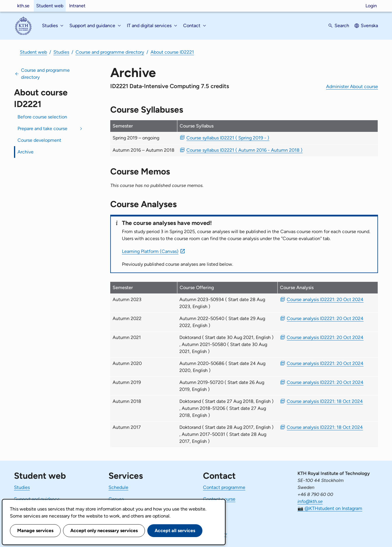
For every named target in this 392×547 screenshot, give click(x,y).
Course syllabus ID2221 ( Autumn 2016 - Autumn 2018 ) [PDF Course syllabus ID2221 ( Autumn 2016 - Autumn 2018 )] (244, 150)
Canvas (116, 499)
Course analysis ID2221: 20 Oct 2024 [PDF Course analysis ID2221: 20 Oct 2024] (325, 299)
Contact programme (224, 487)
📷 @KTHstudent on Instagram (330, 508)
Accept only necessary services (104, 531)
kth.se (23, 6)
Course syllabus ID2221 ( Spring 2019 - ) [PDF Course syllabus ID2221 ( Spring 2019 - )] (228, 138)
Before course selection (42, 117)
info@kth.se (310, 501)
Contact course (219, 499)
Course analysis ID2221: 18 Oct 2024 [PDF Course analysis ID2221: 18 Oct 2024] (325, 401)
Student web (50, 6)
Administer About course (352, 86)
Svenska (369, 26)
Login (371, 6)
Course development (39, 140)
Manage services (35, 531)
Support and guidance (37, 499)
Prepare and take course (42, 129)
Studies (61, 52)
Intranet (77, 6)
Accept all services (175, 531)
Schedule (118, 487)
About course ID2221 (172, 52)
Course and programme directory (110, 52)
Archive (26, 152)
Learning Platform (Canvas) (150, 251)
